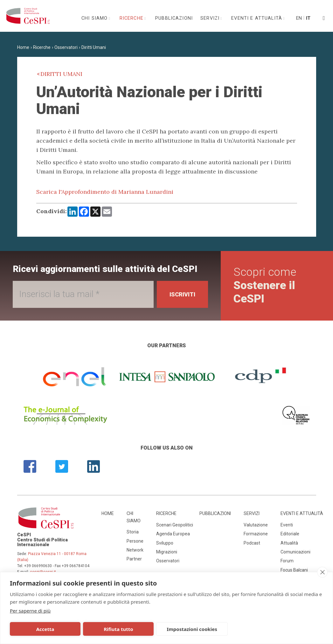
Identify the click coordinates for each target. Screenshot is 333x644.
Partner (134, 559)
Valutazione (256, 525)
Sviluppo (165, 543)
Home (23, 47)
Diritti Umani (94, 47)
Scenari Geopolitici (175, 525)
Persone (135, 541)
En (299, 18)
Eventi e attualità (257, 18)
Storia (133, 532)
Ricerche (132, 18)
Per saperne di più (30, 611)
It (308, 18)
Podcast (252, 543)
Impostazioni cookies (169, 629)
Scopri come (265, 285)
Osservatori (66, 47)
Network (135, 550)
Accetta (41, 629)
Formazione (256, 534)
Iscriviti (182, 294)
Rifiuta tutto (105, 629)
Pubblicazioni (174, 18)
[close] (322, 572)
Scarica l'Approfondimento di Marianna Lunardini (105, 192)
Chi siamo (95, 18)
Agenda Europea (173, 534)
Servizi (211, 18)
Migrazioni (167, 552)
